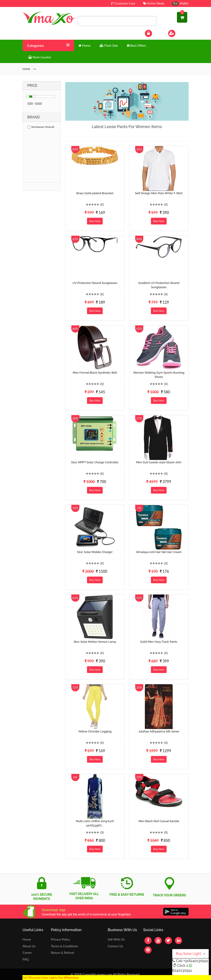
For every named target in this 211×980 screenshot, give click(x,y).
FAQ (26, 959)
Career (27, 953)
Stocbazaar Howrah (41, 127)
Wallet (180, 3)
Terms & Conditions (64, 946)
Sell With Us (116, 939)
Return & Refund (62, 953)
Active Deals (154, 3)
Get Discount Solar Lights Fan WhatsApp (50, 977)
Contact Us (115, 946)
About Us (29, 946)
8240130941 (182, 970)
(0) (102, 204)
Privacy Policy (60, 939)
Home (27, 939)
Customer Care (123, 3)
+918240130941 (196, 961)
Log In (153, 33)
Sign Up (177, 33)
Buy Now (95, 221)
